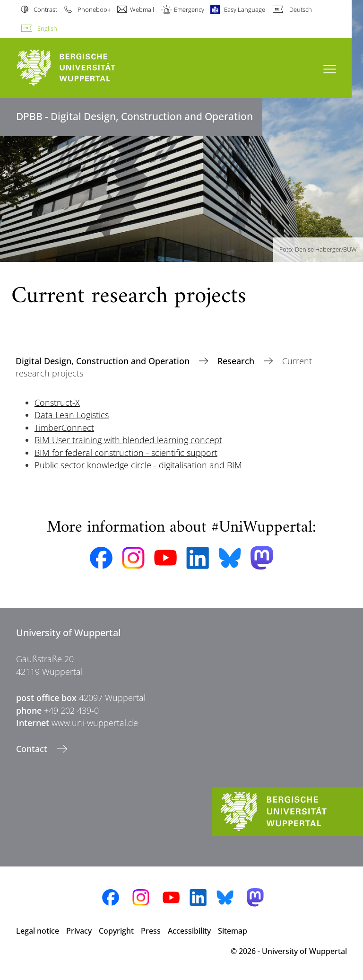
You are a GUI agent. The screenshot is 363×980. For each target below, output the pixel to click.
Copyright (116, 931)
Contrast (45, 9)
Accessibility (189, 931)
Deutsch (301, 9)
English (47, 28)
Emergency (189, 9)
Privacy (79, 931)
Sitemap (233, 931)
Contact (33, 749)
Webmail (142, 9)
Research (237, 361)
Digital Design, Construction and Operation (104, 361)
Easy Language (245, 9)
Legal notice (38, 931)
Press (151, 931)
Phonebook (94, 9)
